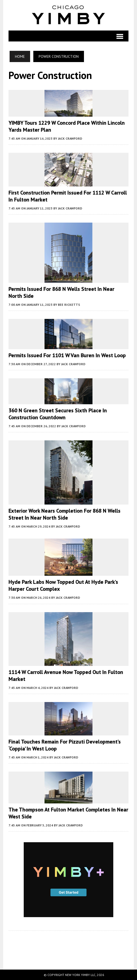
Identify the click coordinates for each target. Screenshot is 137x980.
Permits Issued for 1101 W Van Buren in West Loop (67, 355)
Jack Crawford (70, 138)
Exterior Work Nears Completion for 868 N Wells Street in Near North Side (65, 514)
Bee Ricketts (69, 305)
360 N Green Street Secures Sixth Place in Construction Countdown (58, 414)
